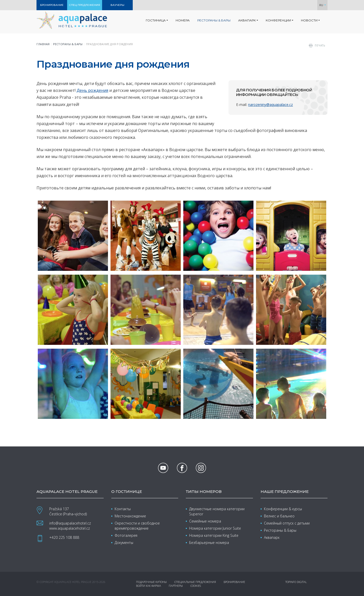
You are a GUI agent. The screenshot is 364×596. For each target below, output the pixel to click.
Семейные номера (205, 521)
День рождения (92, 90)
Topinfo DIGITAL (296, 582)
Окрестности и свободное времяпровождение (137, 526)
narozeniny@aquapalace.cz (270, 105)
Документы (124, 543)
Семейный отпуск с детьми (287, 523)
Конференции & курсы (283, 509)
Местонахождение (130, 516)
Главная (43, 44)
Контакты (123, 509)
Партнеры (176, 586)
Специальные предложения (195, 582)
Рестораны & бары (68, 44)
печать (320, 45)
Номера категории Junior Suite (215, 528)
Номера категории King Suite (214, 535)
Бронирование (234, 582)
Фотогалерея (126, 535)
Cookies (196, 586)
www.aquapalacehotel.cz (70, 528)
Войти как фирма (149, 586)
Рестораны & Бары (280, 530)
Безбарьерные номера (209, 543)
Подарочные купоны (151, 582)
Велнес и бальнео (279, 516)
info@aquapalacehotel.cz (70, 523)
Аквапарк (272, 537)
